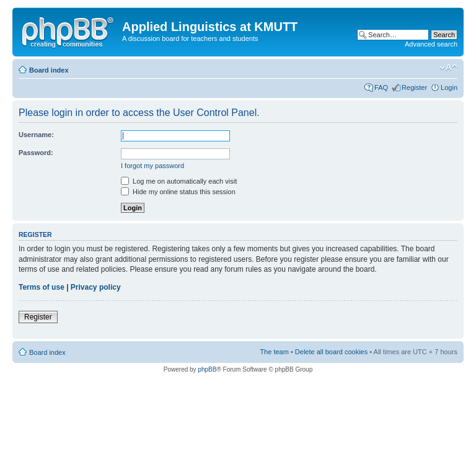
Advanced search (431, 44)
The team (274, 352)
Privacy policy (96, 287)
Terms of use (42, 287)
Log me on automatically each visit (179, 181)
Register (414, 87)
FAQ (381, 87)
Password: (36, 153)
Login (449, 87)
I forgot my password (152, 166)
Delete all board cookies (331, 352)
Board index (49, 70)
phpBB (207, 369)
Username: (36, 135)
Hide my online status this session (178, 192)
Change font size (448, 68)
